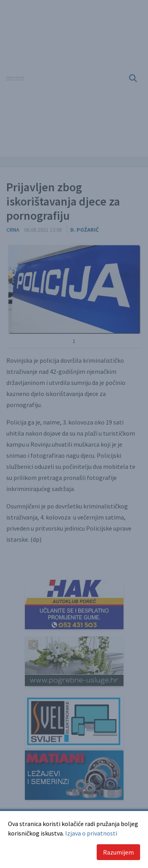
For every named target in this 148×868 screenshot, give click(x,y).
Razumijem (118, 852)
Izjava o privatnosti (91, 833)
